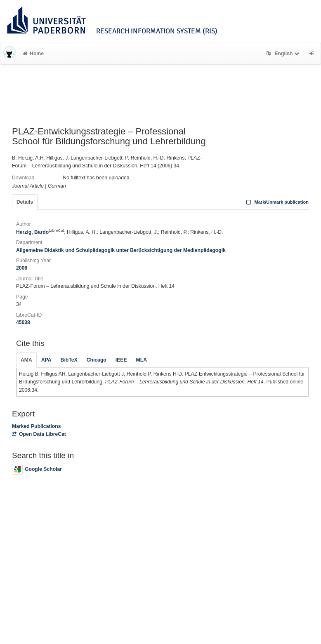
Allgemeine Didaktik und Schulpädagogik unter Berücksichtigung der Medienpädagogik (121, 250)
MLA (142, 360)
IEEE (121, 360)
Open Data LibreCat (39, 434)
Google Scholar (37, 469)
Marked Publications (37, 426)
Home (33, 54)
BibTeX (69, 360)
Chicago (97, 360)
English (284, 54)
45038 (23, 322)
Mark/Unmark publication (277, 202)
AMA (26, 360)
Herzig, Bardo (40, 232)
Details (25, 202)
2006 (22, 268)
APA (46, 360)
